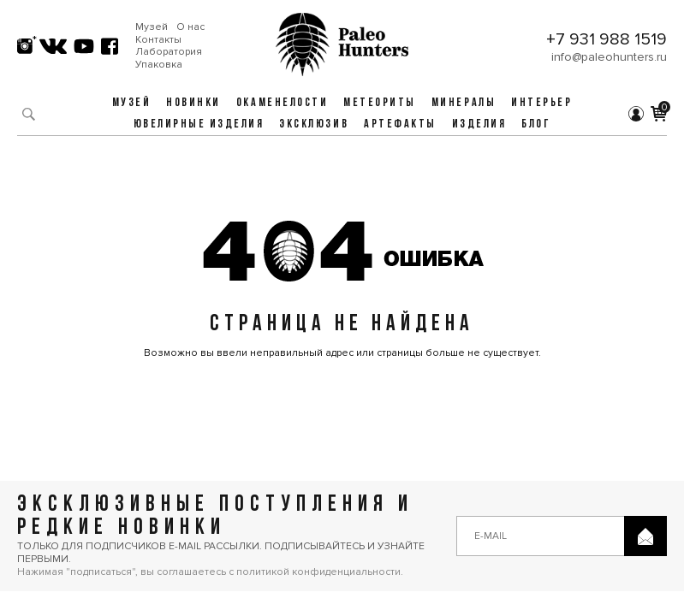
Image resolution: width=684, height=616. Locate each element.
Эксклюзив (314, 124)
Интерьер (541, 103)
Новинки (193, 103)
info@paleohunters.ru (609, 57)
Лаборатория (169, 52)
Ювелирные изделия (199, 124)
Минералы (464, 103)
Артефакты (400, 124)
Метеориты (380, 103)
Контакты (158, 40)
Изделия (479, 124)
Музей (152, 27)
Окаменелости (282, 103)
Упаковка (159, 65)
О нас (190, 27)
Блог (536, 124)
